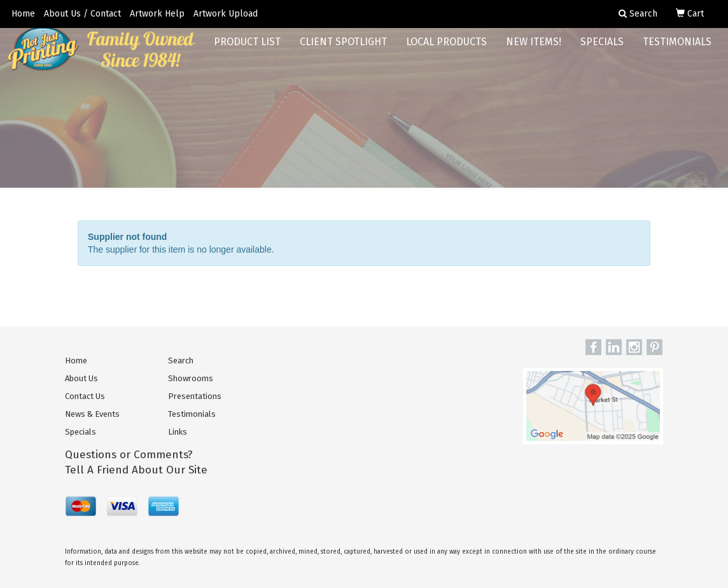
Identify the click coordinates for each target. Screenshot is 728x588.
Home (23, 14)
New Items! (534, 51)
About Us (81, 378)
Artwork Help (157, 14)
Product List (247, 51)
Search (181, 360)
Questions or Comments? (129, 455)
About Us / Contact (82, 14)
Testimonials (677, 51)
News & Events (92, 414)
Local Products (446, 51)
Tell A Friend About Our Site (136, 470)
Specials (602, 51)
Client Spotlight (343, 51)
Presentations (195, 396)
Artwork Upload (226, 14)
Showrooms (191, 378)
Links (178, 432)
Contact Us (85, 396)
